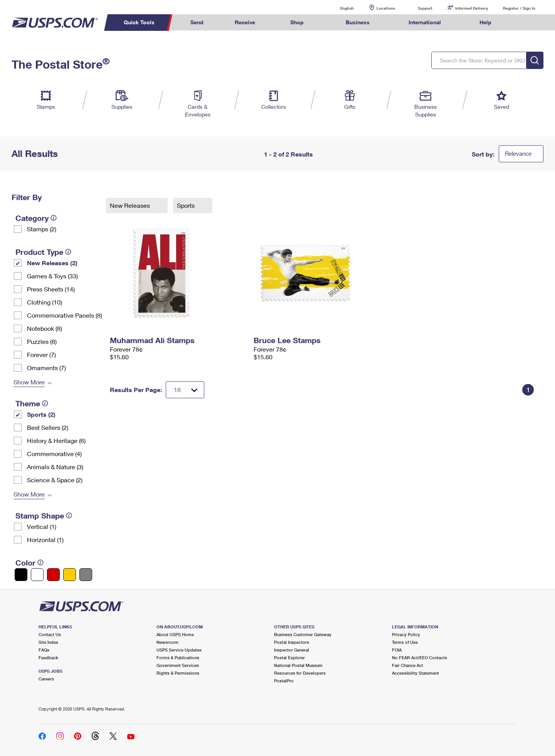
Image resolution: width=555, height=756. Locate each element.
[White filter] (37, 575)
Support (425, 8)
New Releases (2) (52, 263)
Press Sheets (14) (51, 289)
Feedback (48, 658)
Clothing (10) (45, 302)
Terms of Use (405, 642)
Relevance (518, 153)
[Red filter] (53, 575)
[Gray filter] (86, 575)
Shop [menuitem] (297, 22)
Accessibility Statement (415, 673)
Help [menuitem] (485, 22)
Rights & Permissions (178, 673)
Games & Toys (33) (52, 276)
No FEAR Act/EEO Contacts (420, 658)
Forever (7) (41, 354)
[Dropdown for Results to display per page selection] (185, 390)
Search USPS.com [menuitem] (522, 23)
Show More (29, 382)
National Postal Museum (298, 665)
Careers (46, 679)
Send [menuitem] (197, 22)
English (339, 8)
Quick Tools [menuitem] (139, 22)
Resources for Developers (300, 673)
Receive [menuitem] (245, 22)
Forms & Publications (178, 658)
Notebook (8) (45, 328)
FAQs (44, 650)
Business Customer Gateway (303, 634)
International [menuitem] (425, 22)
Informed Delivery (472, 8)
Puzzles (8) (42, 341)
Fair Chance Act (408, 665)
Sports (187, 205)
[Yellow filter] (70, 575)
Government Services (178, 665)
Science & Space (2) (55, 480)
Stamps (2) (42, 229)
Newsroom (167, 642)
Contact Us (50, 634)
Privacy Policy (406, 634)
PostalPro (284, 681)
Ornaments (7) (46, 368)
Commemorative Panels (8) (65, 315)
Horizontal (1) (45, 540)
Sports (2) (41, 414)
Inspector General (292, 650)
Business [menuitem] (358, 22)
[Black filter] (21, 575)
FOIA (397, 650)
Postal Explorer (289, 658)
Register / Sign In (519, 8)
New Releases (131, 205)
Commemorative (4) (54, 454)
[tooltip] (54, 218)
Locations (386, 8)
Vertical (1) (42, 526)
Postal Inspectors (292, 642)
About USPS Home (175, 634)
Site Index (48, 642)
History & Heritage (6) (56, 440)
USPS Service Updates (179, 650)
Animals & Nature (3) (55, 467)
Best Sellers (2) (48, 427)
